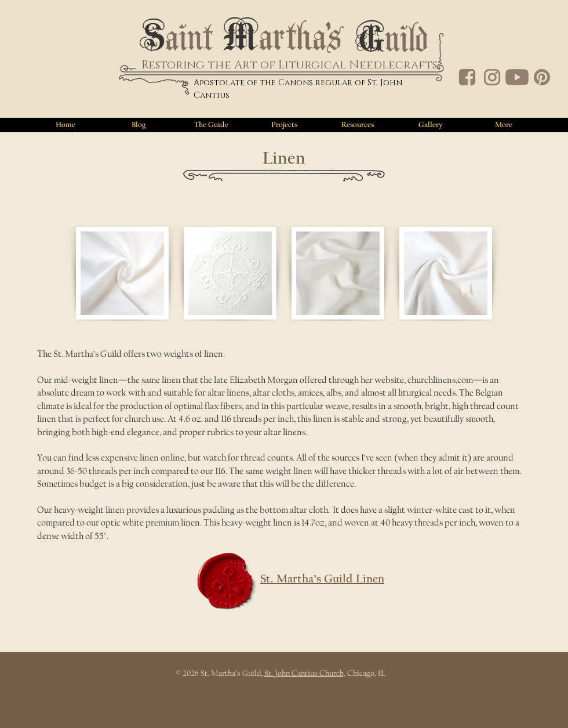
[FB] (467, 77)
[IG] (492, 77)
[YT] (517, 77)
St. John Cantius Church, (305, 673)
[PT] (542, 77)
